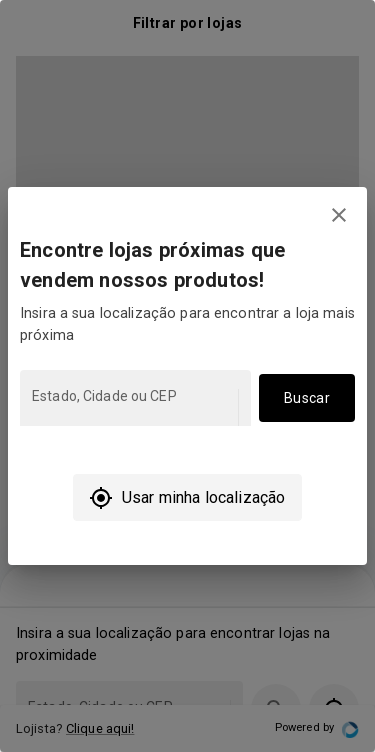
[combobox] (133, 407)
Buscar (307, 398)
